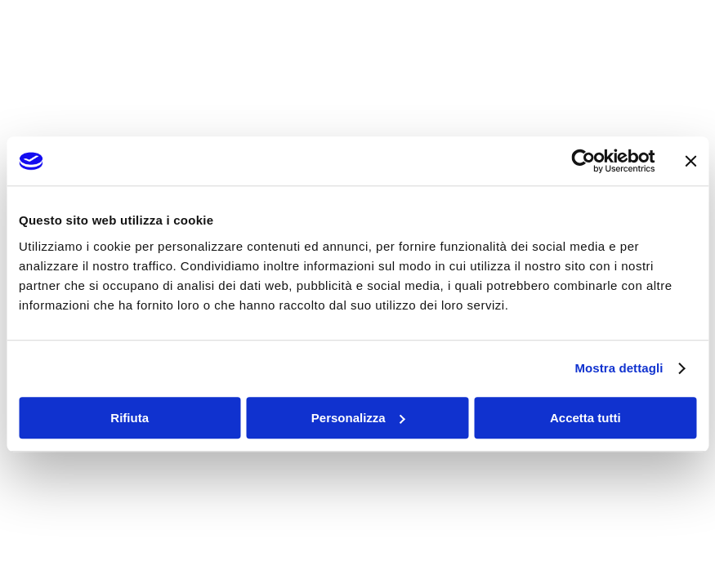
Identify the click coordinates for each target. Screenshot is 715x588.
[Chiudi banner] (690, 161)
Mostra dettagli (619, 368)
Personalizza (358, 418)
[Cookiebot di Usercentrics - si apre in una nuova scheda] (583, 161)
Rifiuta (130, 418)
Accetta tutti (585, 418)
